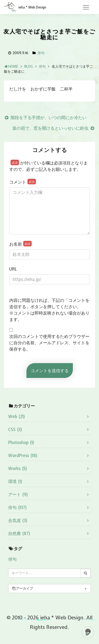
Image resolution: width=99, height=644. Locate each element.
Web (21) (17, 416)
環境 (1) (15, 481)
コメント (23, 182)
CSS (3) (15, 429)
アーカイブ (22, 588)
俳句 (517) (18, 507)
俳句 (41, 53)
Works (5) (18, 468)
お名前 (20, 244)
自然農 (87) (19, 533)
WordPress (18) (23, 455)
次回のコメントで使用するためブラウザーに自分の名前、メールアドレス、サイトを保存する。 (49, 343)
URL (13, 269)
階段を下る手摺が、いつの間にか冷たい (45, 118)
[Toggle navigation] (86, 7)
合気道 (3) (18, 520)
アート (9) (18, 494)
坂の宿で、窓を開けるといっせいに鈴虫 (54, 128)
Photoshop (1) (21, 442)
